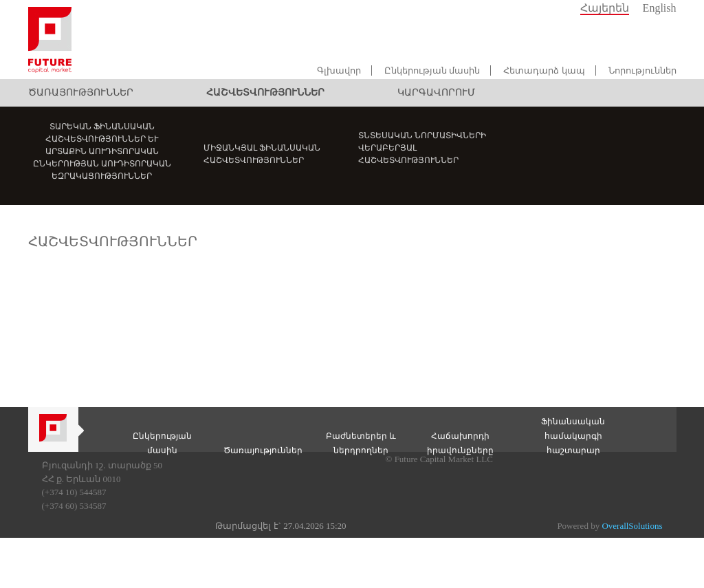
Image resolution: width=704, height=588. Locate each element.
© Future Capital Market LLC (439, 459)
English (660, 8)
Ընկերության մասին (432, 70)
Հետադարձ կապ (544, 70)
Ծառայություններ (81, 92)
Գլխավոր (339, 70)
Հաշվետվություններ (265, 92)
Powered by (609, 526)
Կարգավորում (436, 92)
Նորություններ (642, 70)
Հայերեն (605, 8)
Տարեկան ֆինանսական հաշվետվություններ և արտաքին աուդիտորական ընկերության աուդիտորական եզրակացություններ (102, 151)
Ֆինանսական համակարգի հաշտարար (573, 436)
